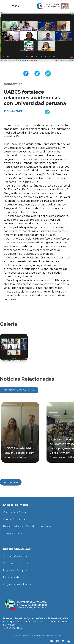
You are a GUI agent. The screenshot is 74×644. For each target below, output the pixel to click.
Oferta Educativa (14, 519)
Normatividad (12, 577)
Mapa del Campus (15, 570)
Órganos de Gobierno (18, 584)
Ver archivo (11, 482)
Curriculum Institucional (19, 563)
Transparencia (13, 533)
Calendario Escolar (16, 557)
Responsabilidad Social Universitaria (27, 526)
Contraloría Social (15, 512)
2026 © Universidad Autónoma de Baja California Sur (38, 635)
